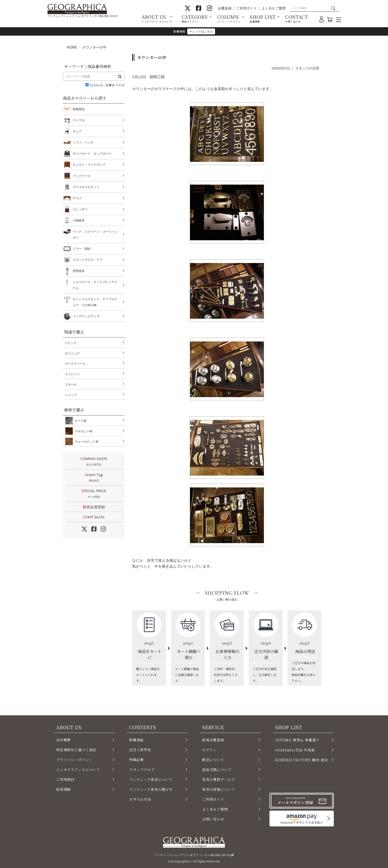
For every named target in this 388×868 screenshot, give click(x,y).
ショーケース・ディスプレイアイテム (95, 284)
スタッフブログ (142, 770)
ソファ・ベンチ (83, 143)
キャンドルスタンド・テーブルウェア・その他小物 (95, 301)
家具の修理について (219, 789)
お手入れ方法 (140, 799)
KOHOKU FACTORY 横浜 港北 (302, 760)
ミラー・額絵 (82, 249)
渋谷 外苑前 (295, 750)
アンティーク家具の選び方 (151, 789)
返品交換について (217, 770)
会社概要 (63, 740)
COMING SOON (94, 462)
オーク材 (80, 421)
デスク (77, 198)
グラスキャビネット (86, 187)
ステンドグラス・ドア (88, 260)
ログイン (209, 750)
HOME (72, 47)
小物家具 (79, 220)
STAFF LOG (94, 517)
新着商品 (79, 109)
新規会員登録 (94, 507)
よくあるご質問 (273, 8)
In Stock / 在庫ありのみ (107, 85)
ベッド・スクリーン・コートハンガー (95, 234)
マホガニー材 (83, 431)
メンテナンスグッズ (86, 316)
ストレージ (72, 374)
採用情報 (63, 789)
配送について (213, 760)
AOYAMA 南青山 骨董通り (297, 740)
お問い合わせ (213, 819)
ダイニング (72, 353)
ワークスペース (75, 364)
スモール (71, 384)
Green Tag (94, 478)
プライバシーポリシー (74, 760)
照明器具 (79, 271)
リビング (71, 343)
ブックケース (82, 176)
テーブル (79, 120)
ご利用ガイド (246, 8)
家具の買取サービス (219, 779)
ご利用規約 (65, 779)
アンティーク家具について (151, 779)
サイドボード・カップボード (92, 154)
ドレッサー (80, 209)
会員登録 (225, 8)
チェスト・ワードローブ (89, 165)
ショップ (71, 395)
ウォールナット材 (86, 441)
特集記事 (136, 760)
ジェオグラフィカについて (78, 770)
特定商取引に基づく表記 (76, 750)
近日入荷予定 (140, 750)
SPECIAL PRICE (94, 494)
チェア (77, 131)
